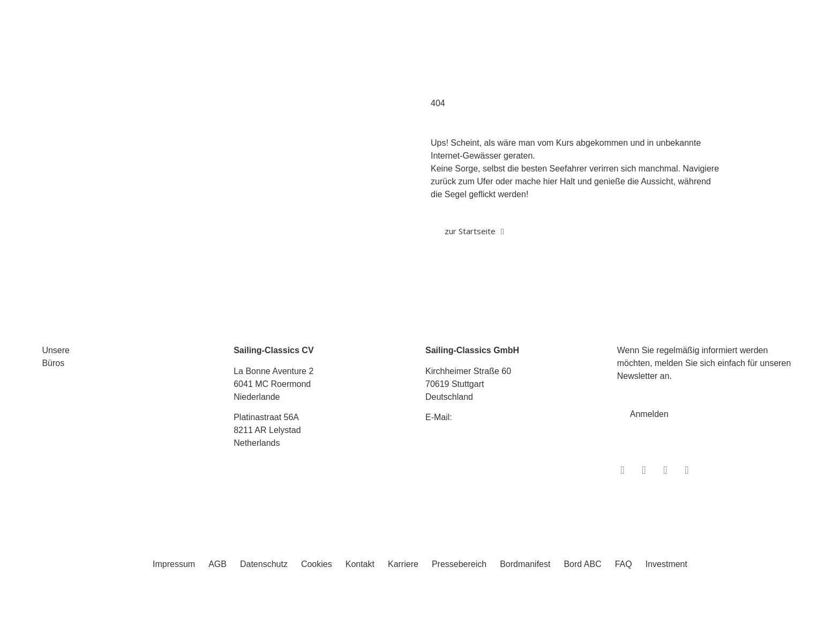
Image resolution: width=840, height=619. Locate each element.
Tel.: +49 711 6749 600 (469, 438)
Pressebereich (459, 564)
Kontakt (360, 564)
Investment (666, 564)
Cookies (317, 564)
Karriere (403, 564)
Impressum (174, 564)
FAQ (624, 564)
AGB (217, 564)
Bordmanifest (525, 564)
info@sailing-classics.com (503, 417)
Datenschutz (264, 564)
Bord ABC (582, 564)
